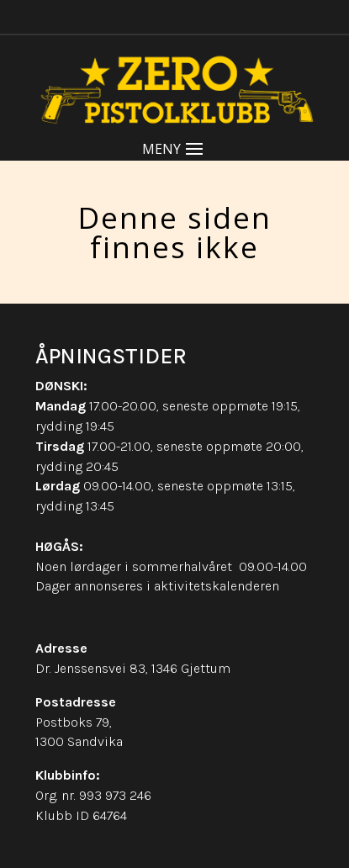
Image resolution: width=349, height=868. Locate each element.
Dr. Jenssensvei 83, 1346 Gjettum (133, 668)
